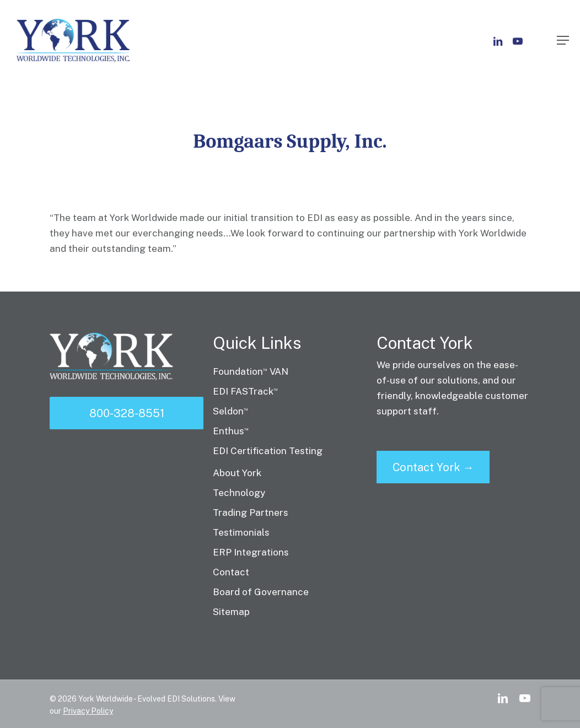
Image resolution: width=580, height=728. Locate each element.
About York (237, 473)
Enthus (231, 431)
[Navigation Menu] (563, 40)
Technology (239, 493)
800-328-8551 (127, 413)
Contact (231, 572)
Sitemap (231, 612)
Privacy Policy (88, 711)
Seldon (230, 411)
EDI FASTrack (245, 391)
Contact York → (433, 467)
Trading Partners (251, 513)
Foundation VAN (251, 371)
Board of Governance (261, 592)
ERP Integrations (251, 552)
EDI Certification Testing (268, 451)
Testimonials (241, 532)
